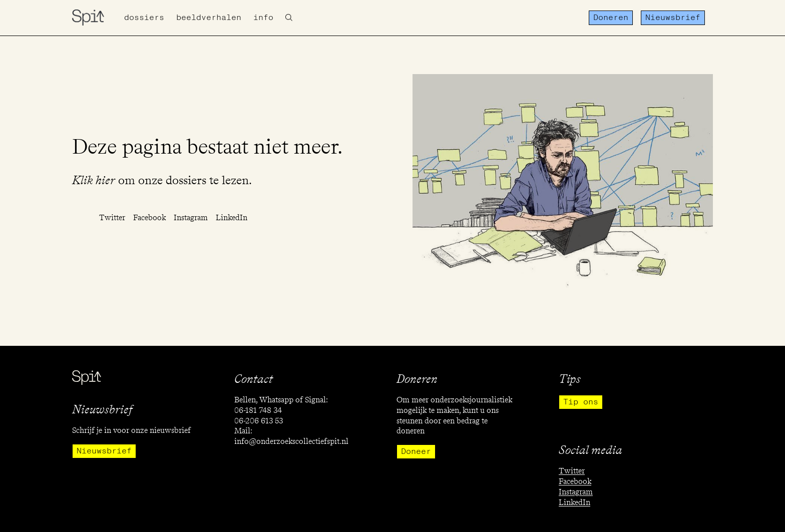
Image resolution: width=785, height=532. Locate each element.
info (263, 18)
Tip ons (581, 402)
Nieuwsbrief (673, 18)
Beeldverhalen (209, 18)
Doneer (416, 451)
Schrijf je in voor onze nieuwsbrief (131, 430)
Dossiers (144, 18)
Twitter (112, 217)
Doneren (611, 18)
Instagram (191, 217)
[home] (88, 18)
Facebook (149, 217)
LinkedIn (232, 217)
